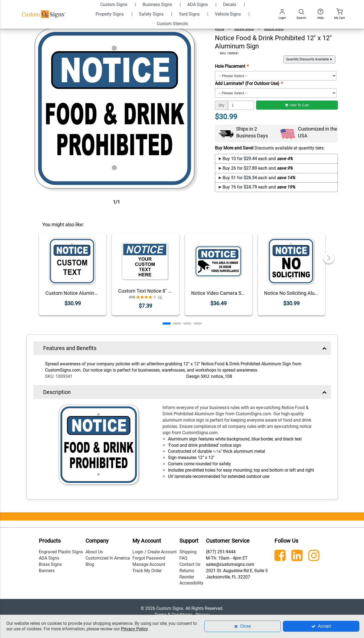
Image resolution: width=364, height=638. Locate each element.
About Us (94, 552)
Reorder (187, 577)
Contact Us (190, 564)
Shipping (188, 552)
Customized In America (108, 558)
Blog (90, 564)
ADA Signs (49, 558)
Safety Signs (244, 29)
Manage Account (149, 564)
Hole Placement (232, 66)
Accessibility (191, 583)
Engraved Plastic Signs (61, 552)
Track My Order (147, 571)
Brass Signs (50, 564)
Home (220, 29)
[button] (167, 324)
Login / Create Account (155, 552)
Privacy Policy (134, 629)
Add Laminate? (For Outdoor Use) (249, 83)
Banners (47, 571)
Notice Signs (274, 29)
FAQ (183, 558)
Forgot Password (149, 558)
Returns (187, 571)
